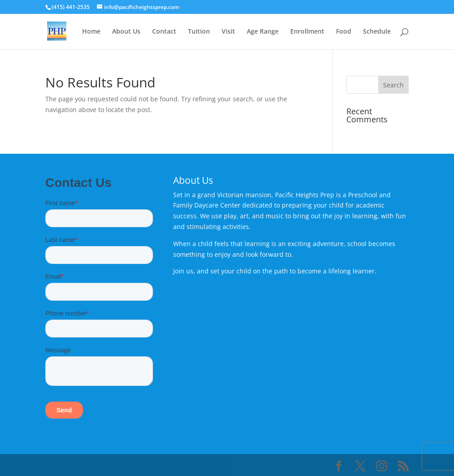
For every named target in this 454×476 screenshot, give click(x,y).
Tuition (199, 32)
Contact (164, 32)
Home (91, 32)
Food (344, 32)
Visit (228, 32)
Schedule (377, 32)
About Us (126, 32)
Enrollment (307, 32)
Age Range (263, 32)
